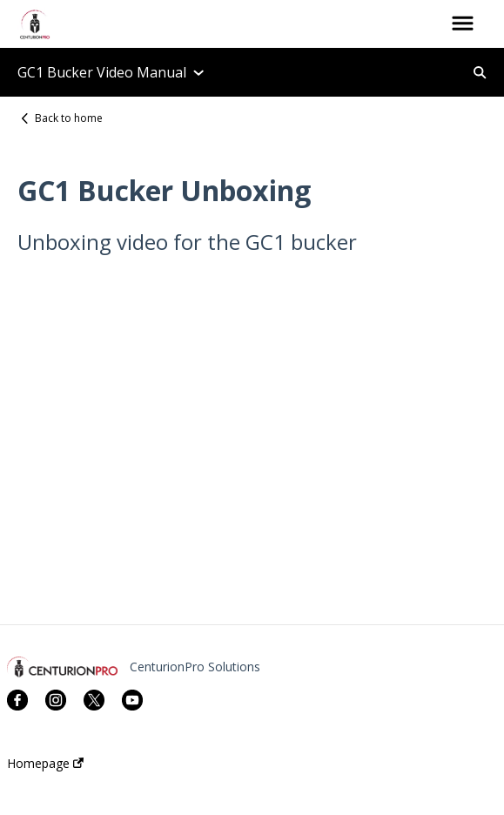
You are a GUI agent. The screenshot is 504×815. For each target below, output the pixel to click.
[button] (463, 24)
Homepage (45, 764)
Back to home (69, 118)
